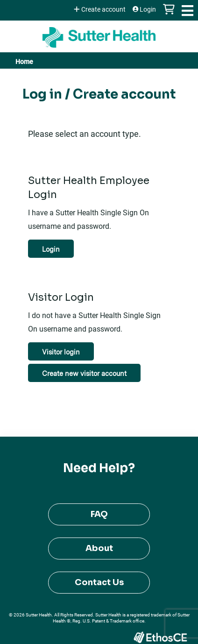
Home (24, 61)
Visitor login (61, 352)
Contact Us (99, 582)
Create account (103, 9)
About (99, 548)
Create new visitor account (84, 373)
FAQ (99, 514)
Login (148, 9)
